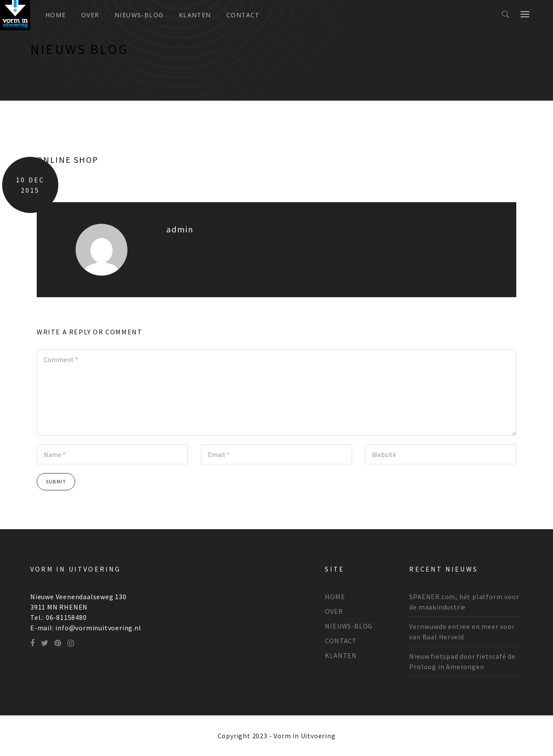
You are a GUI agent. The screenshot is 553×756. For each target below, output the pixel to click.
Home (56, 15)
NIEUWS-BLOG (139, 15)
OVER (90, 15)
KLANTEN (195, 15)
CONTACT (243, 15)
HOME (335, 597)
